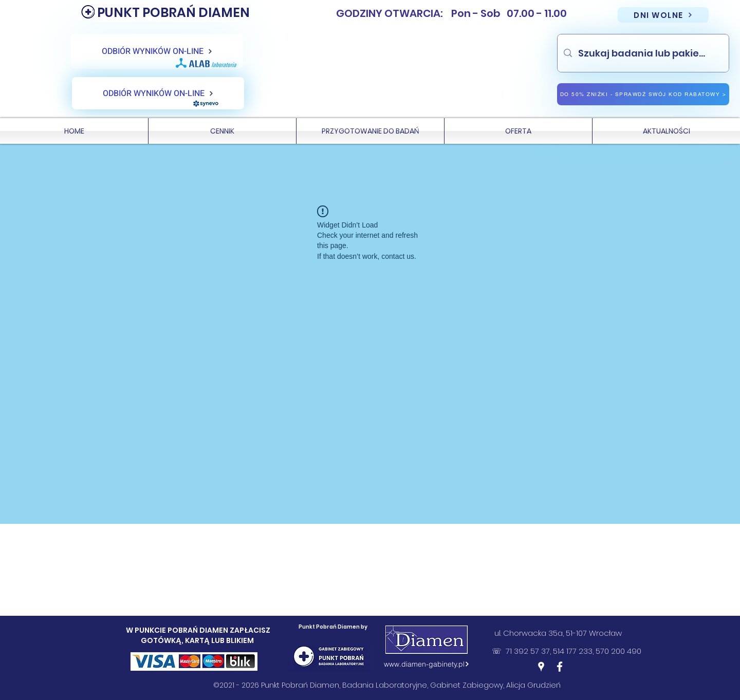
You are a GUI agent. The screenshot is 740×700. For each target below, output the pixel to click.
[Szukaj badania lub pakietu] (643, 53)
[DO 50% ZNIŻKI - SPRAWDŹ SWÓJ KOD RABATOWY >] (643, 94)
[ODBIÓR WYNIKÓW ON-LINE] (157, 51)
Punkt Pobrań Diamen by (333, 627)
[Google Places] (541, 667)
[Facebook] (560, 667)
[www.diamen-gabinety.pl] (427, 664)
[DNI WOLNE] (663, 15)
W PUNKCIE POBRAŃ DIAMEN (178, 630)
